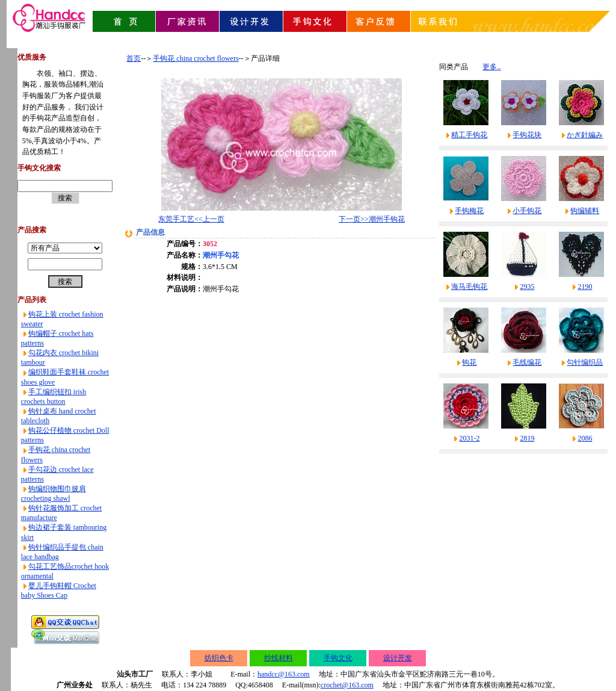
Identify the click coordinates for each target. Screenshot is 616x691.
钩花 (469, 362)
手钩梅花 (469, 211)
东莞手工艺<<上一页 (191, 219)
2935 (527, 287)
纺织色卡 (219, 658)
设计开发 (398, 658)
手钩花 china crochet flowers (196, 58)
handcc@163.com (284, 674)
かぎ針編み (585, 135)
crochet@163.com (347, 685)
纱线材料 (279, 658)
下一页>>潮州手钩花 (372, 219)
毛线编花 (527, 362)
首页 (134, 58)
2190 (585, 287)
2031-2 (469, 438)
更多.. (491, 67)
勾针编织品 (585, 362)
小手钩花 (527, 211)
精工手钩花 (469, 135)
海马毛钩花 (469, 287)
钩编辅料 (585, 211)
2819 (527, 438)
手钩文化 (338, 658)
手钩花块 (527, 135)
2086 (585, 438)
